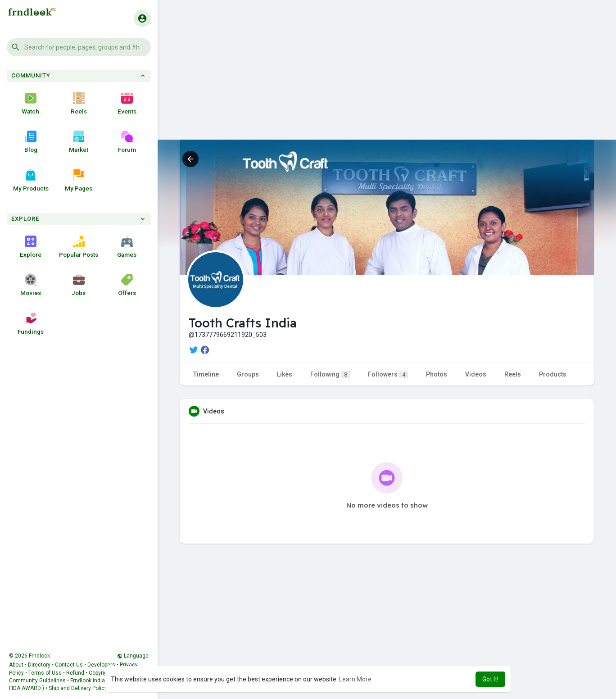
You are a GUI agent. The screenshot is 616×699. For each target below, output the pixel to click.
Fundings (31, 324)
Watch (31, 104)
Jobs (79, 285)
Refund (75, 673)
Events (127, 104)
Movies (31, 285)
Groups (248, 374)
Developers (101, 665)
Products (553, 374)
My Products (31, 181)
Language (133, 656)
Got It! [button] (490, 679)
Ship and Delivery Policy (78, 688)
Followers (388, 374)
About (16, 665)
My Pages (79, 181)
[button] (79, 47)
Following (330, 374)
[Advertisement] (387, 77)
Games (127, 247)
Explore (31, 247)
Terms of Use (45, 673)
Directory (39, 665)
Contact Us (69, 665)
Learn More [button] (355, 679)
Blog (31, 142)
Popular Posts (79, 247)
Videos (476, 374)
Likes (285, 374)
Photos (437, 374)
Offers (127, 285)
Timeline (206, 374)
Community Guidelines (37, 681)
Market (79, 142)
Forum (127, 142)
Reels (79, 104)
